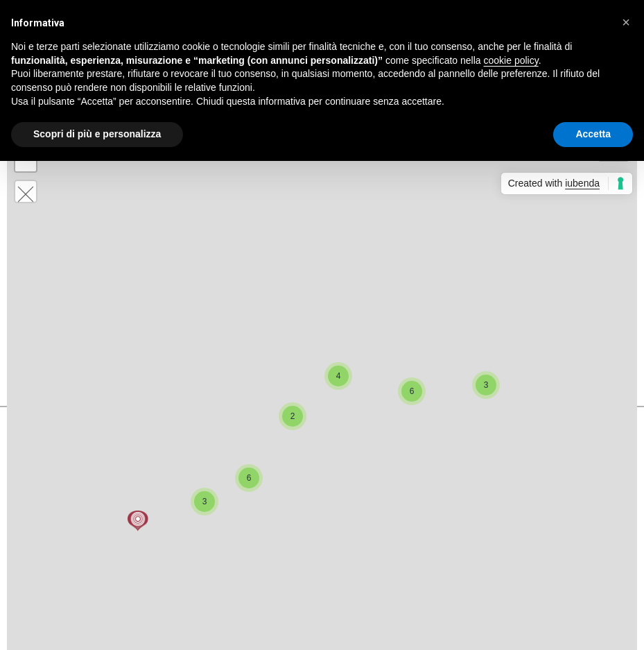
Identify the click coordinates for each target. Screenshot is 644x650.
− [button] (26, 161)
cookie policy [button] (511, 60)
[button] (626, 22)
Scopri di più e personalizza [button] (97, 134)
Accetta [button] (593, 134)
